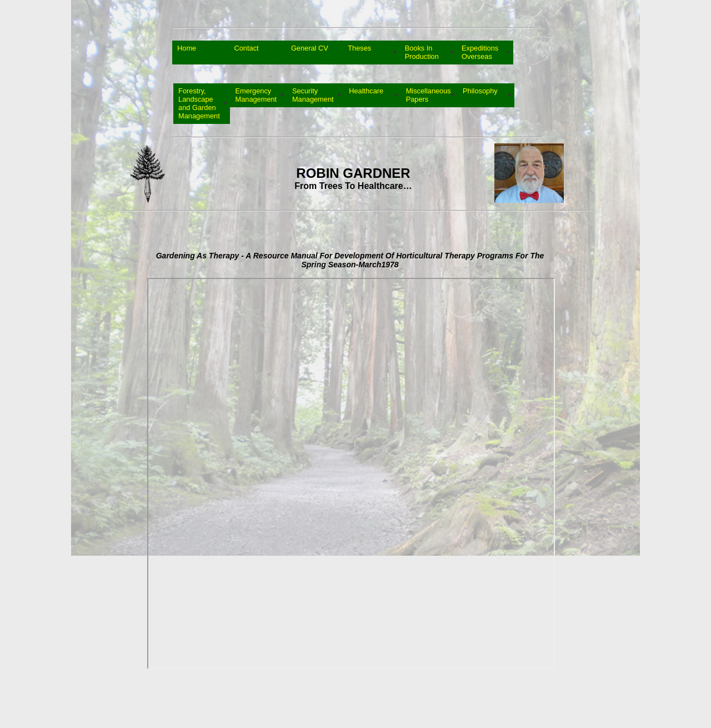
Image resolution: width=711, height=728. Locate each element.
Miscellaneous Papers (429, 95)
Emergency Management (256, 95)
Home (187, 52)
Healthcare (366, 95)
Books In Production (422, 52)
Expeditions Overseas (480, 52)
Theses (359, 52)
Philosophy (480, 95)
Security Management (313, 95)
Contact (246, 52)
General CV (310, 52)
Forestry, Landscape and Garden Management (199, 103)
